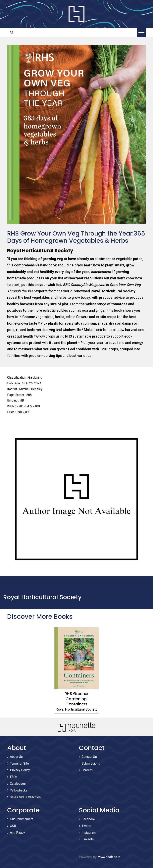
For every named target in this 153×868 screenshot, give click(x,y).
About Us (16, 757)
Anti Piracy (17, 833)
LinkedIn (88, 839)
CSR (13, 826)
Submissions (91, 763)
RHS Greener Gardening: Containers (77, 699)
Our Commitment (22, 819)
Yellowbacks (19, 790)
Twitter (87, 826)
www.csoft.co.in (109, 857)
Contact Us (89, 757)
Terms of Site (19, 763)
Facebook (89, 819)
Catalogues (18, 784)
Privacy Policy (20, 770)
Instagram (89, 833)
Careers (87, 770)
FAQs (14, 777)
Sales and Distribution (25, 797)
